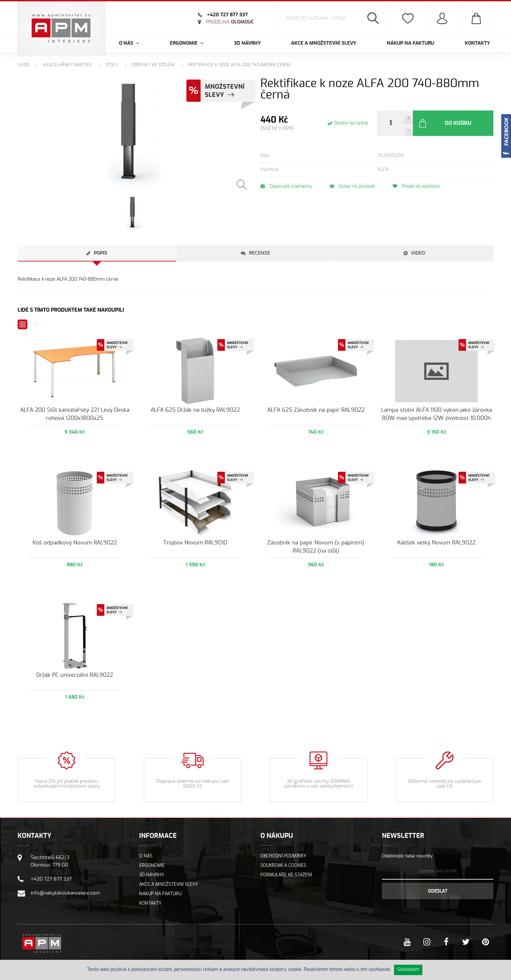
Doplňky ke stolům (153, 65)
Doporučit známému (286, 186)
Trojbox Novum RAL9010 (195, 543)
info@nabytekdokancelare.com (65, 893)
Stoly (112, 65)
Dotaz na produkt (352, 186)
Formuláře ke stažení (286, 875)
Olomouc (230, 22)
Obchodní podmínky (283, 856)
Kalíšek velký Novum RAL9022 (436, 543)
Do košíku (445, 123)
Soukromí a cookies (283, 866)
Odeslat (438, 891)
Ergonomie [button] (187, 43)
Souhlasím (408, 970)
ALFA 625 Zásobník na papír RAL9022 (316, 410)
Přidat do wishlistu (416, 186)
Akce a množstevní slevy (324, 43)
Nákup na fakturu (410, 43)
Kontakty (477, 43)
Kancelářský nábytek (67, 65)
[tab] (97, 253)
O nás (146, 856)
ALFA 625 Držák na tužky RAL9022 (195, 410)
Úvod (23, 65)
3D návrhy (247, 43)
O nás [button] (129, 43)
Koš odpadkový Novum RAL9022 (75, 543)
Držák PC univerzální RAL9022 (75, 675)
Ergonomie (152, 866)
